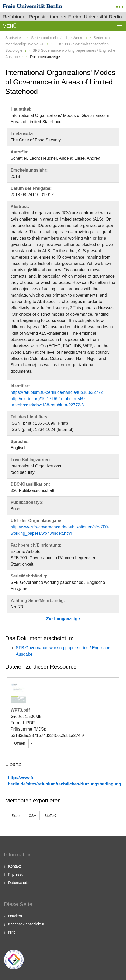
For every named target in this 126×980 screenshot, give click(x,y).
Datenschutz (18, 883)
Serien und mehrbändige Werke (57, 38)
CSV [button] (32, 816)
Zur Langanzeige (63, 619)
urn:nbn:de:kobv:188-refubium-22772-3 (47, 405)
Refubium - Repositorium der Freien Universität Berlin (62, 17)
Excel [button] (16, 816)
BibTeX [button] (50, 816)
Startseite (13, 38)
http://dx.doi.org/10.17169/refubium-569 (48, 399)
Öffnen (20, 743)
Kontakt (14, 866)
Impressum (17, 874)
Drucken (15, 916)
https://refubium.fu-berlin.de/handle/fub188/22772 (57, 392)
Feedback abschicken (26, 924)
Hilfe (12, 932)
